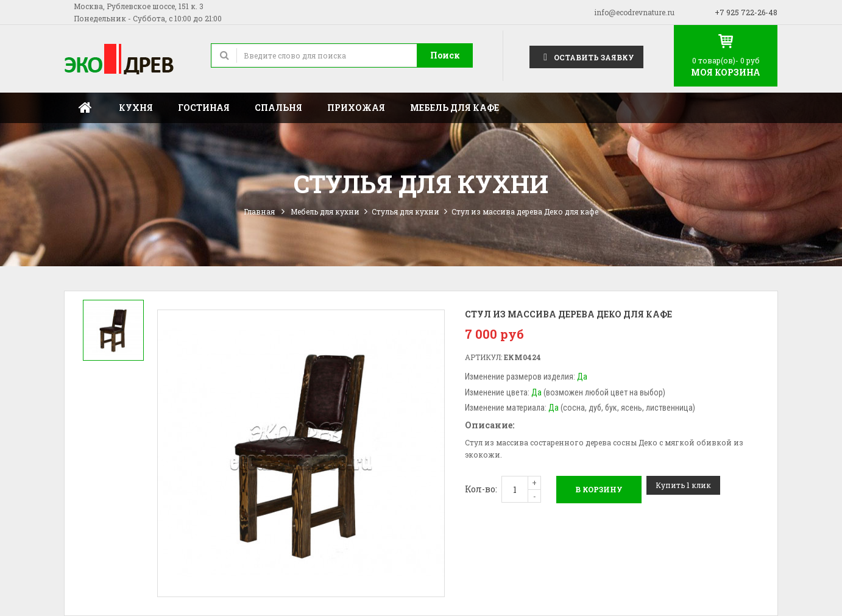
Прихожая (356, 108)
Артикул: (483, 357)
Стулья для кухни (405, 211)
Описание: (490, 425)
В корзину (599, 489)
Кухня (136, 108)
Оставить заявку (586, 56)
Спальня (278, 108)
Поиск (445, 55)
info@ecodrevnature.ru (634, 12)
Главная (85, 108)
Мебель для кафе (455, 108)
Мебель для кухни (325, 211)
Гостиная (204, 108)
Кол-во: (481, 489)
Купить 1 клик (683, 485)
